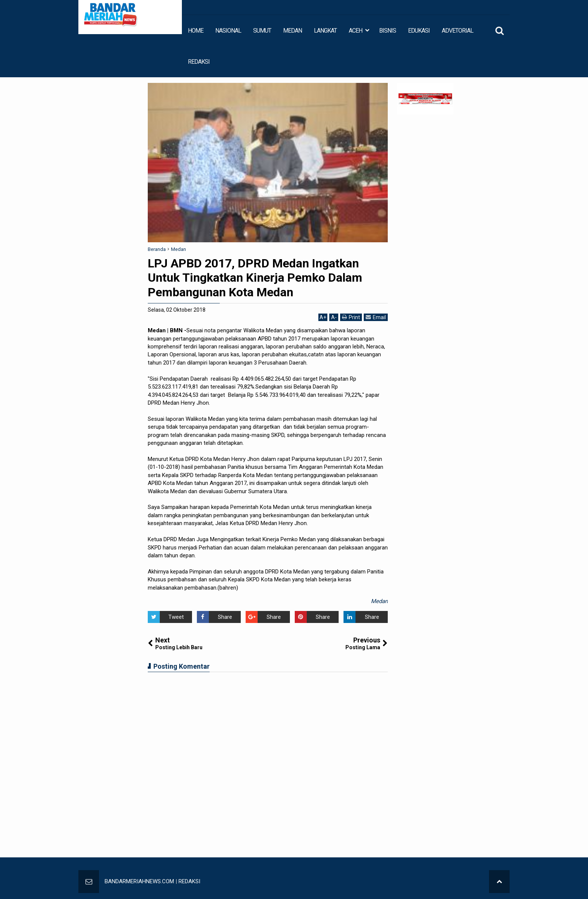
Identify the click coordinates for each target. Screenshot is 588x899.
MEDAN (292, 31)
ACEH (355, 31)
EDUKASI (419, 31)
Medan (379, 601)
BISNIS (388, 31)
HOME (196, 31)
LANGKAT (325, 31)
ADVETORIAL (457, 31)
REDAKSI (199, 62)
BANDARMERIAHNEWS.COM (139, 881)
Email (376, 317)
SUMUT (262, 31)
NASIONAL (228, 31)
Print (351, 317)
